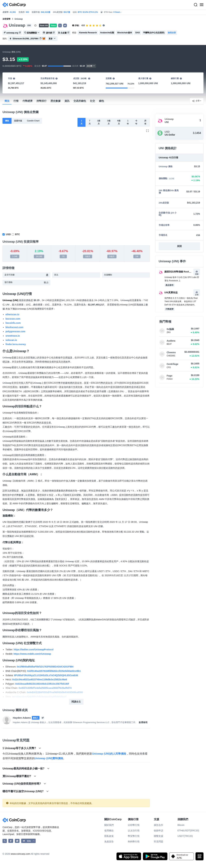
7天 (90, 122)
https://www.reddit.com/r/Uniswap (32, 654)
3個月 (109, 122)
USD (8, 234)
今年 (136, 122)
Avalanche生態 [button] (107, 33)
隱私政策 (109, 836)
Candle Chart (33, 121)
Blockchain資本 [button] (125, 33)
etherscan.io (12, 314)
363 (27, 12)
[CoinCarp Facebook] (11, 841)
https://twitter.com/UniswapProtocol (34, 650)
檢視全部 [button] (172, 33)
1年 (128, 122)
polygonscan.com (15, 331)
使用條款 (109, 831)
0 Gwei (118, 12)
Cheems (171, 352)
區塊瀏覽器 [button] (32, 33)
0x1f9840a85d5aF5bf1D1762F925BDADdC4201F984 (45, 667)
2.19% (23, 59)
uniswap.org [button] (12, 33)
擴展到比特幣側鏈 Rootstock (177, 272)
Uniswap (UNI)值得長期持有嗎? (24, 784)
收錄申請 (158, 831)
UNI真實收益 (168, 292)
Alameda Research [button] (88, 33)
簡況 (7, 101)
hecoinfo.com (13, 323)
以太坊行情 (134, 831)
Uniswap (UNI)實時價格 (49, 758)
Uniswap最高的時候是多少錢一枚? (26, 768)
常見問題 (158, 842)
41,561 (13, 12)
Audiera (171, 341)
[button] (65, 25)
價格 (7, 121)
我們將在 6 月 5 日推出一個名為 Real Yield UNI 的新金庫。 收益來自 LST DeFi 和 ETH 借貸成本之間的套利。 (181, 301)
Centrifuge (172, 364)
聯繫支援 (158, 836)
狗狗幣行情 (134, 842)
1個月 (99, 122)
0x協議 (170, 329)
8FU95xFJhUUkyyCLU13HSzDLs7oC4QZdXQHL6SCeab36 (46, 675)
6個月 (119, 122)
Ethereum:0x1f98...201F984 (25, 39)
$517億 (67, 12)
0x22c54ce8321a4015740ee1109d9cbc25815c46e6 (40, 679)
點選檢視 (143, 722)
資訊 (67, 101)
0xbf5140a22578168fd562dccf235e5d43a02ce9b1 (54, 671)
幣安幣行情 (134, 836)
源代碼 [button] (49, 33)
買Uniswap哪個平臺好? (19, 776)
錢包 (101, 101)
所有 (145, 122)
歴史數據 (55, 101)
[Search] (195, 5)
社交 (92, 101)
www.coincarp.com (20, 854)
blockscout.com (14, 327)
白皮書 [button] (64, 33)
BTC (18, 234)
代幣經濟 (27, 101)
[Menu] (201, 5)
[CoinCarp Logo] (15, 5)
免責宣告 (109, 842)
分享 (196, 101)
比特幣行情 (134, 825)
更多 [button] (52, 39)
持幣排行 (41, 101)
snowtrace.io (13, 336)
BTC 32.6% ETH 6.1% (88, 12)
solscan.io (11, 340)
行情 (16, 101)
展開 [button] (179, 246)
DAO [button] (138, 33)
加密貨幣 (6, 19)
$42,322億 (46, 12)
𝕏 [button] (60, 26)
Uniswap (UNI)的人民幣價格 (109, 754)
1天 (81, 122)
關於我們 (109, 825)
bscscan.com (13, 319)
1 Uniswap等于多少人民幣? (22, 748)
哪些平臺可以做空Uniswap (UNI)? (26, 791)
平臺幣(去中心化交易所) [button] (154, 33)
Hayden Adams (22, 718)
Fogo (169, 376)
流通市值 (18, 121)
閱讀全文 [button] (76, 702)
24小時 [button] (91, 66)
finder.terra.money (16, 344)
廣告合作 (158, 825)
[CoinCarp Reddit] (17, 841)
